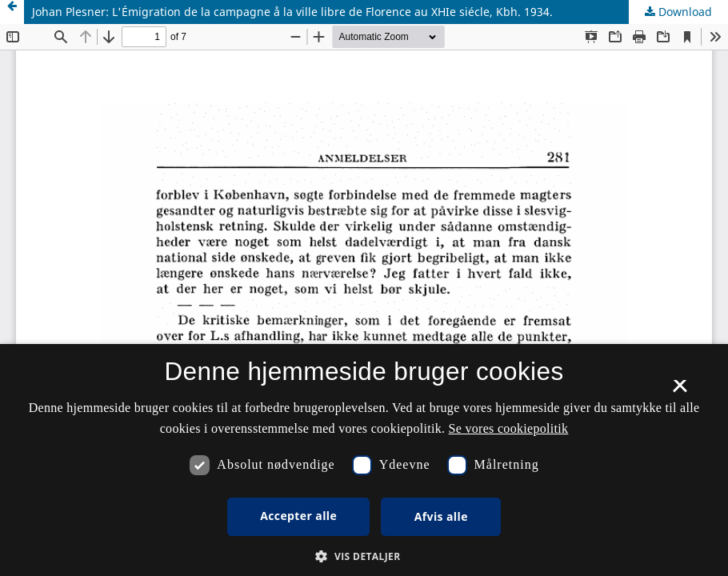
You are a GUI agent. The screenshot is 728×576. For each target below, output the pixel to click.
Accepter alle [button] (298, 516)
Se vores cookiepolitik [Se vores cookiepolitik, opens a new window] (509, 428)
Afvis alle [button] (441, 516)
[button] (364, 556)
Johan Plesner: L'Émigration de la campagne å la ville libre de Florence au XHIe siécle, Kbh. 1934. (292, 12)
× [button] (680, 391)
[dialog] (364, 460)
